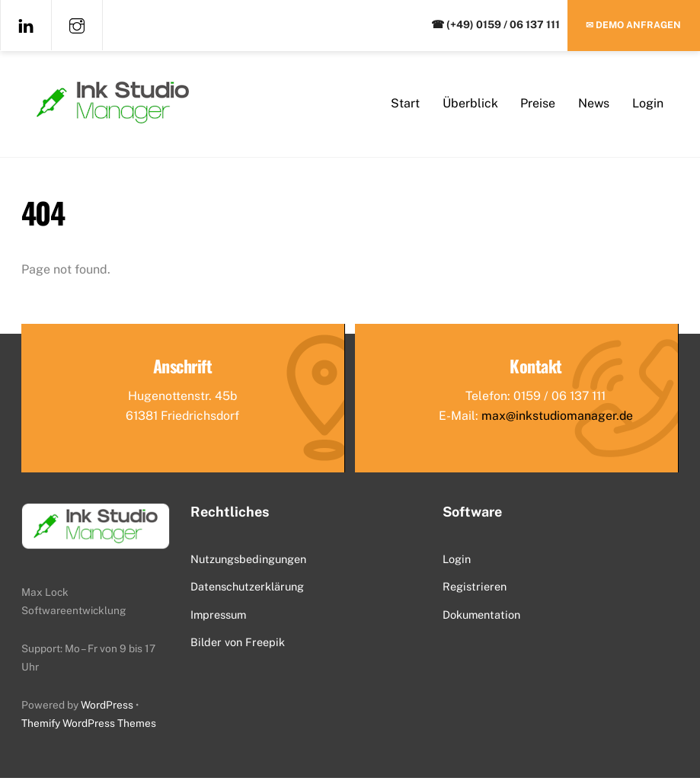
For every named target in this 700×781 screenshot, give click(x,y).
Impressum (218, 618)
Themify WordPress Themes (89, 726)
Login (648, 105)
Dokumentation (481, 618)
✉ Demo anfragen (633, 25)
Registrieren (475, 590)
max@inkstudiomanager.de (557, 419)
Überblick (470, 105)
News (594, 105)
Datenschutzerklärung (247, 590)
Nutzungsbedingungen (248, 562)
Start (405, 105)
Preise (538, 105)
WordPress (107, 708)
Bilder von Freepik (238, 645)
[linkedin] (26, 24)
